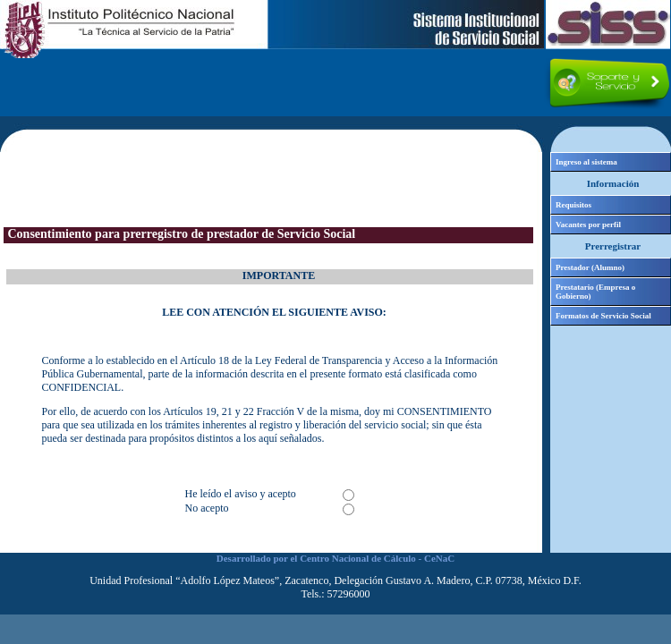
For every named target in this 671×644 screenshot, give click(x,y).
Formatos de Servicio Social (603, 316)
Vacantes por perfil (588, 225)
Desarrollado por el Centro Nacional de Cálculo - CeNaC (335, 558)
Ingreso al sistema (586, 162)
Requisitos (573, 205)
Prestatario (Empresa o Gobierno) (595, 292)
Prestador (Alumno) (590, 267)
